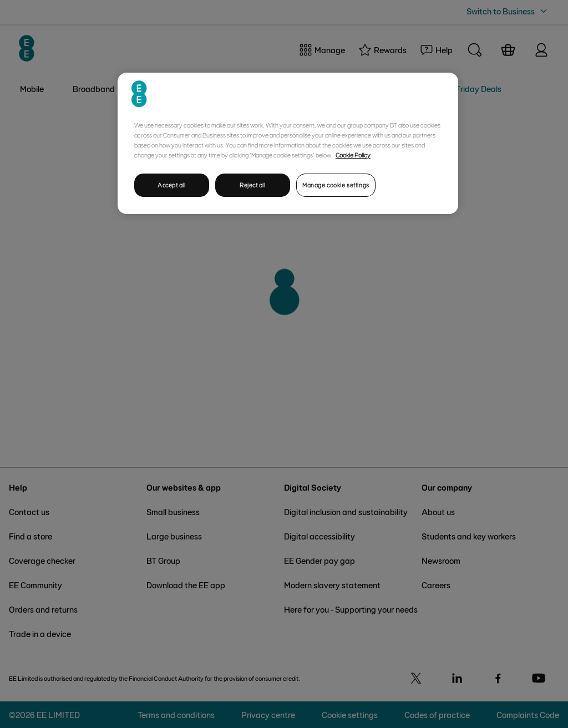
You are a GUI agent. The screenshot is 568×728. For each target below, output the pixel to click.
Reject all (253, 185)
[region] (288, 143)
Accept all (172, 185)
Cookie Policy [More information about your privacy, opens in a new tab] (353, 155)
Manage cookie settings (336, 185)
